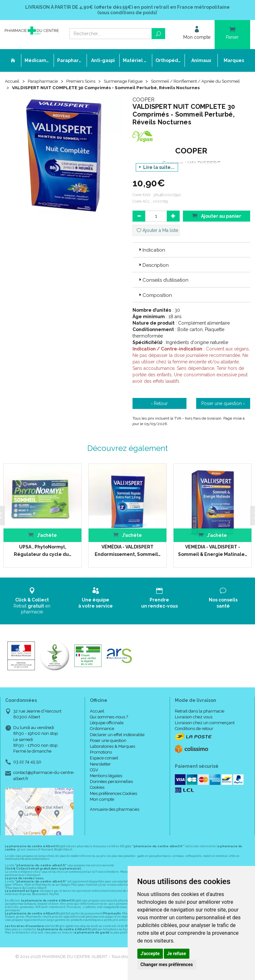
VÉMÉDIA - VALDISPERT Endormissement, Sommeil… (127, 557)
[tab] (191, 256)
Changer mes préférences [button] (167, 964)
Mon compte (102, 806)
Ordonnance (102, 735)
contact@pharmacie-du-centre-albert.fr (44, 782)
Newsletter (100, 771)
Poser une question (108, 747)
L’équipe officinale (107, 730)
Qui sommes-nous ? (109, 724)
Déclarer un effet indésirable (117, 741)
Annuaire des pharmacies (115, 816)
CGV (94, 777)
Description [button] (153, 272)
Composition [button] (155, 302)
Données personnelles (111, 788)
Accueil (13, 81)
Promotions (101, 759)
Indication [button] (151, 257)
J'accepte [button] (150, 954)
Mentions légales (106, 782)
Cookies (97, 794)
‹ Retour (159, 410)
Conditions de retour (194, 735)
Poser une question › (223, 410)
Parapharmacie (44, 81)
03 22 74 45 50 (27, 769)
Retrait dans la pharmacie (200, 718)
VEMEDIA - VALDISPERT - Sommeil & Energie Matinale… (212, 557)
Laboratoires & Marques (112, 753)
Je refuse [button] (177, 954)
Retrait (32, 607)
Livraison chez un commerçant (205, 730)
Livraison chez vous (194, 724)
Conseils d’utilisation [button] (163, 287)
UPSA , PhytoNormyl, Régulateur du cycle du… (42, 557)
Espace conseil (104, 765)
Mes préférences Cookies (113, 800)
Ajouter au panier (217, 222)
